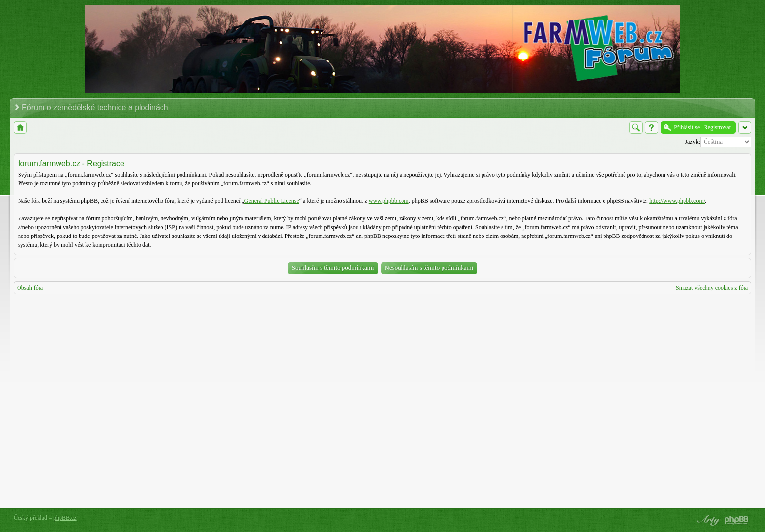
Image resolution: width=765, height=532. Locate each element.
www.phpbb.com (389, 201)
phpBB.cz (65, 518)
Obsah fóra (30, 288)
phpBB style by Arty (707, 520)
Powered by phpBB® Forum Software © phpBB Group (737, 520)
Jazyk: (693, 142)
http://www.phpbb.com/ (677, 201)
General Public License (272, 201)
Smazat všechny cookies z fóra (712, 288)
